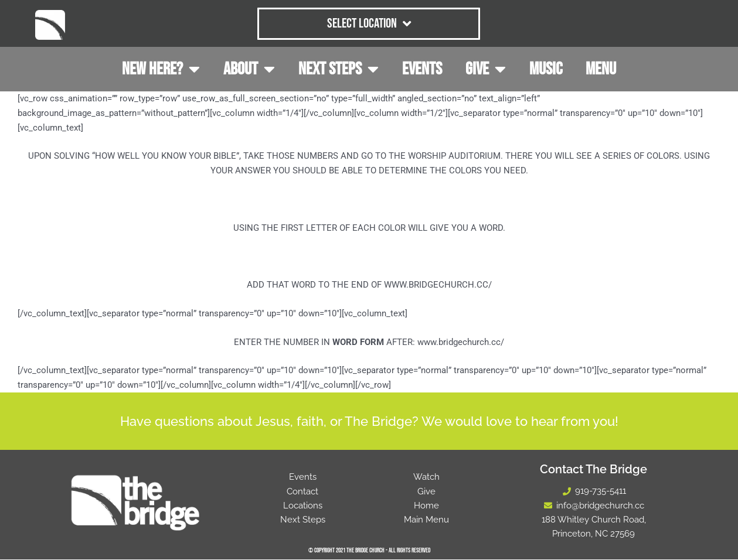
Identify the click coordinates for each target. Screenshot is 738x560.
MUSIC (546, 69)
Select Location (369, 24)
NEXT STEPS (339, 69)
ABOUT (249, 69)
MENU (601, 69)
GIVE (486, 69)
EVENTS (422, 69)
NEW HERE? (161, 69)
